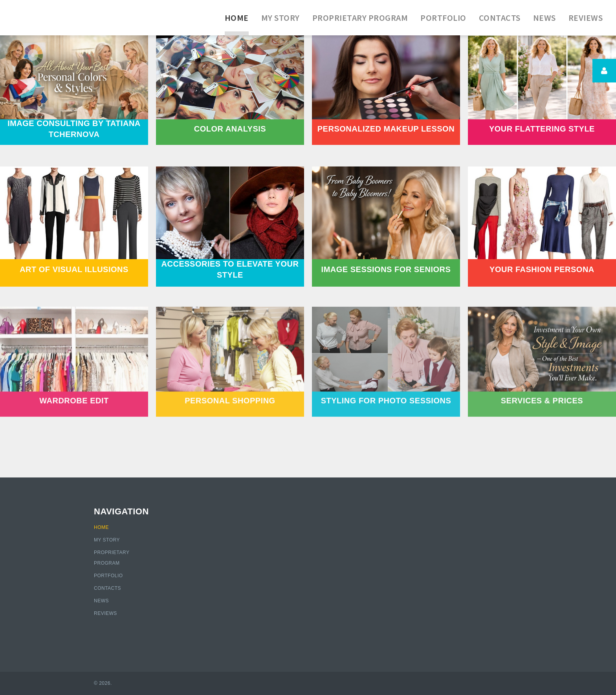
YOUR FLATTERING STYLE (542, 129)
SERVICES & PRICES (542, 393)
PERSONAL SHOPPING (230, 393)
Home (101, 527)
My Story (107, 540)
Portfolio (108, 576)
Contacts (107, 588)
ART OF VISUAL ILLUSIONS (74, 269)
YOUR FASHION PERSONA (542, 269)
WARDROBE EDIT (74, 393)
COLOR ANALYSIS (230, 129)
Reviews (105, 613)
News (101, 601)
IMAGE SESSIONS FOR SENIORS (386, 269)
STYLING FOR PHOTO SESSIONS (386, 393)
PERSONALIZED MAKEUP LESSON (386, 129)
